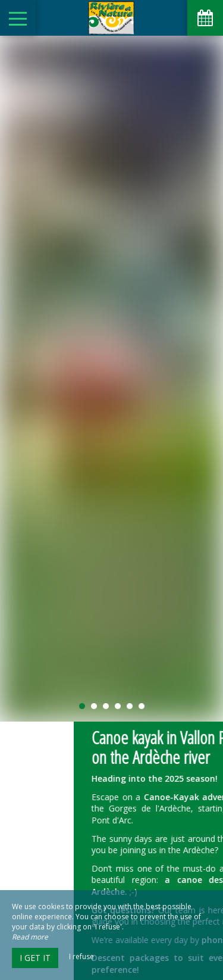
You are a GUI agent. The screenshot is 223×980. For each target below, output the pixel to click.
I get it (35, 958)
